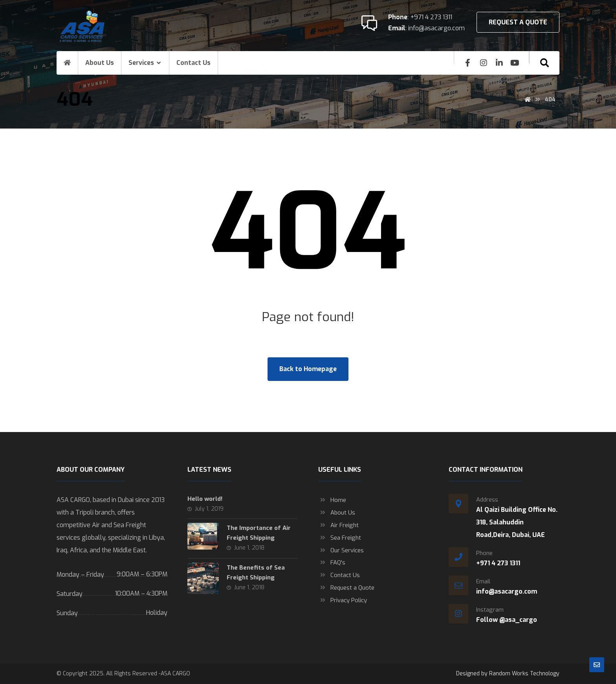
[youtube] (515, 63)
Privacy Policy (343, 601)
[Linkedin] (499, 63)
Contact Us (339, 576)
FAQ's (332, 563)
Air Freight (338, 525)
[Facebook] (468, 63)
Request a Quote (346, 588)
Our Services (341, 550)
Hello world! (205, 499)
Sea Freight (340, 538)
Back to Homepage (308, 369)
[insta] (484, 63)
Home (332, 500)
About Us (337, 513)
